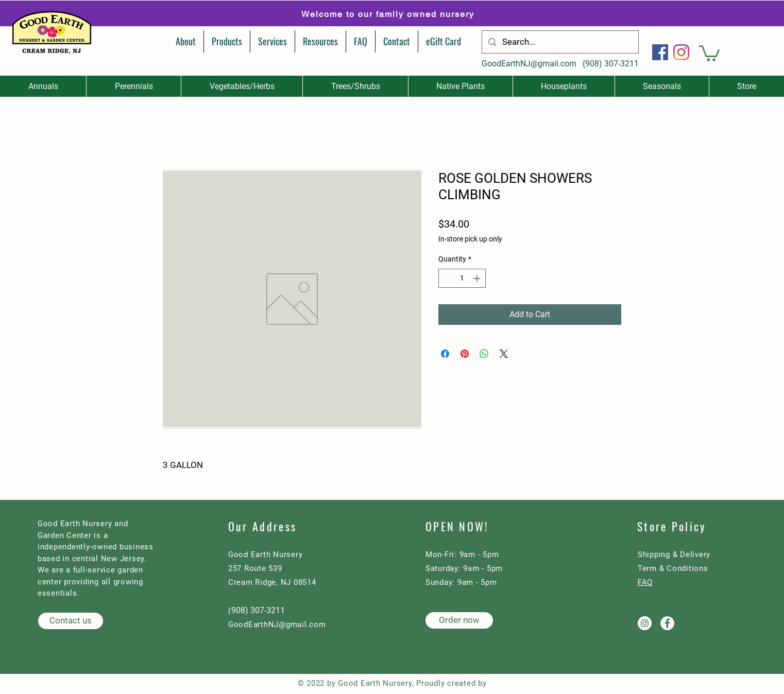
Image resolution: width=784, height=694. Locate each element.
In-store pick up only (470, 239)
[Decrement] (446, 278)
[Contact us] (71, 621)
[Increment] (478, 278)
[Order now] (459, 620)
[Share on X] (504, 354)
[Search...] (559, 42)
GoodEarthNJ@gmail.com (529, 64)
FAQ (645, 582)
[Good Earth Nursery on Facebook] (667, 623)
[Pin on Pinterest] (465, 354)
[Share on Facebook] (445, 354)
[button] (709, 53)
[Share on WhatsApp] (484, 354)
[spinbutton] (462, 278)
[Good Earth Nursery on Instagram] (645, 623)
